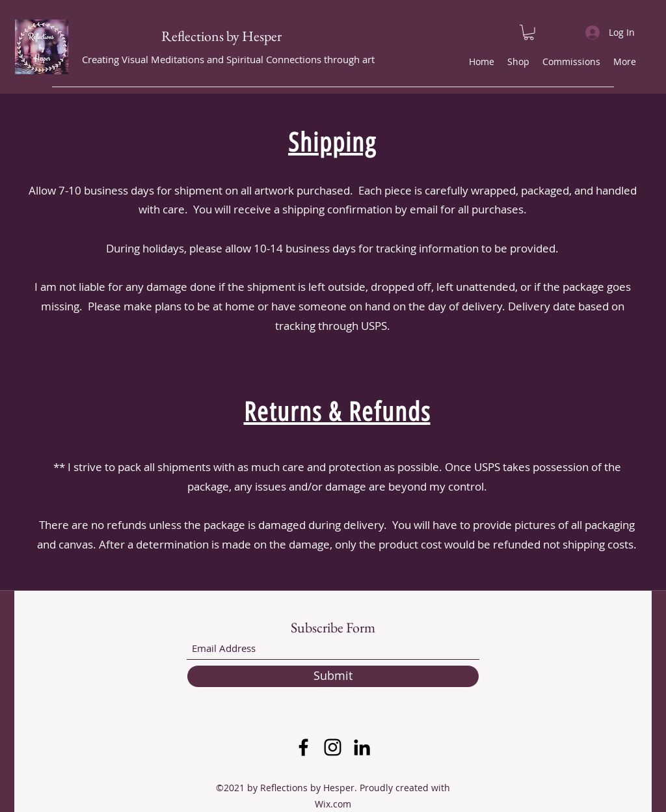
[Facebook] (303, 747)
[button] (529, 33)
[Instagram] (333, 747)
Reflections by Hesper (221, 36)
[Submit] (333, 676)
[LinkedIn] (362, 747)
